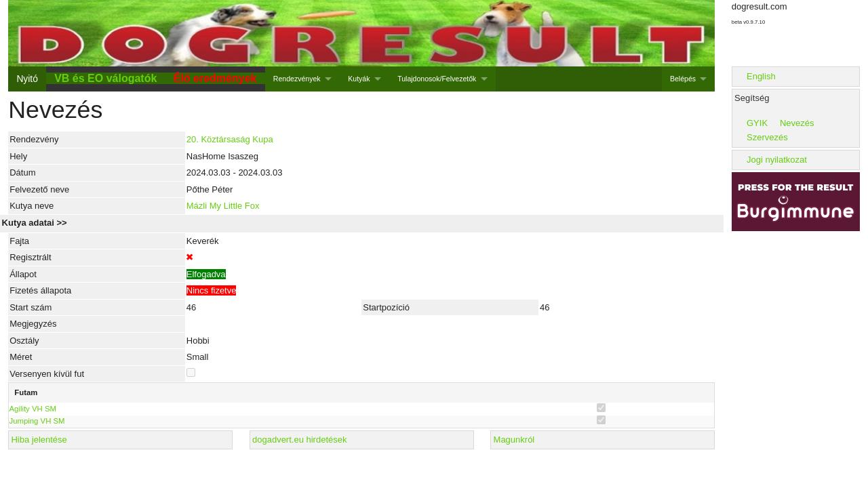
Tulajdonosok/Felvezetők (437, 79)
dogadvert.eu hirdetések (299, 440)
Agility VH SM (33, 409)
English (761, 76)
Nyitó (27, 79)
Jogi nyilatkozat (777, 160)
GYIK (757, 123)
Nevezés (797, 123)
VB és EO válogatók (105, 78)
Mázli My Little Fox (223, 206)
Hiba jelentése (39, 440)
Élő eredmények (215, 78)
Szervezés (767, 137)
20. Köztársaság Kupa (230, 139)
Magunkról (514, 440)
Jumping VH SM (37, 421)
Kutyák (359, 79)
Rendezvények (297, 79)
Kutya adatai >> (35, 223)
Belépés (683, 79)
